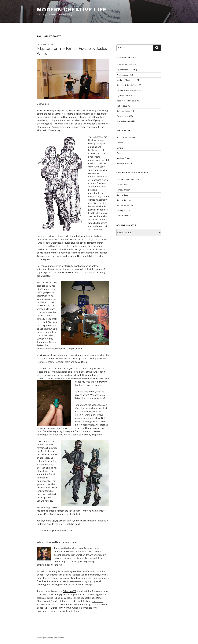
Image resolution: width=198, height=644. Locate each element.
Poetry (119, 153)
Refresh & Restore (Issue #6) (129, 90)
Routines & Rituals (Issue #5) (129, 85)
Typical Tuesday (123, 216)
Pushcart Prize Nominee (127, 137)
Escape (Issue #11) (125, 116)
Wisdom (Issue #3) (125, 75)
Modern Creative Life (72, 10)
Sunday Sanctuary (125, 200)
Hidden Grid (95, 598)
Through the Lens (124, 210)
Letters (120, 148)
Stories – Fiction (123, 158)
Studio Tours (122, 185)
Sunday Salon (122, 195)
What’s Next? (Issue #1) (127, 65)
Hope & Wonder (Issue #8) (128, 101)
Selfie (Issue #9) (123, 106)
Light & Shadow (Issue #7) (128, 95)
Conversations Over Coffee (128, 180)
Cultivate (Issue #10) (125, 111)
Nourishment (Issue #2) (127, 70)
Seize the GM (69, 591)
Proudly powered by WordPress (50, 638)
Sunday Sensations (125, 205)
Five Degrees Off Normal (59, 608)
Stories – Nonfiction (125, 163)
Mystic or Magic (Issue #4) (128, 80)
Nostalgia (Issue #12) (126, 121)
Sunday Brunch (123, 190)
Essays (120, 143)
